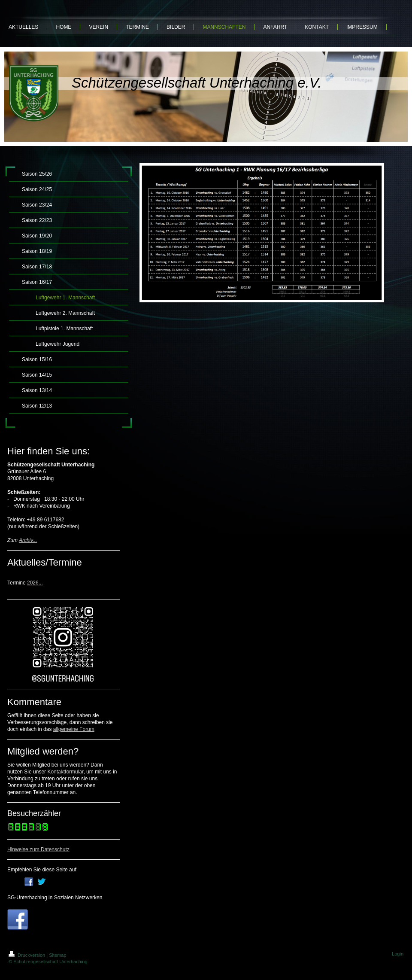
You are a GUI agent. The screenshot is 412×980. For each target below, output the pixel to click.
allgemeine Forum (74, 729)
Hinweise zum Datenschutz (38, 849)
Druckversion (27, 955)
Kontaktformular (65, 772)
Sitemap (58, 955)
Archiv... (28, 540)
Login (398, 954)
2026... (35, 583)
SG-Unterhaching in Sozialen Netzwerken (55, 898)
